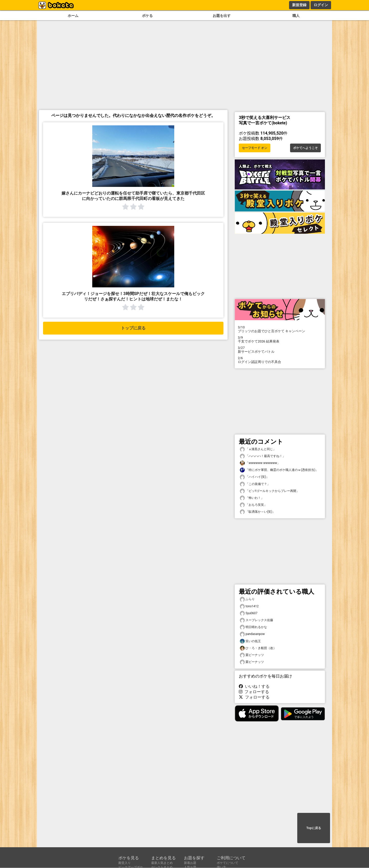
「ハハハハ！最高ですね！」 (263, 456)
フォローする (254, 692)
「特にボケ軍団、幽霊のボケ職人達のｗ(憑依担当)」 (279, 470)
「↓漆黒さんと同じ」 (258, 449)
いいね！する (254, 686)
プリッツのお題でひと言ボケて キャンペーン (280, 329)
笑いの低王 (250, 641)
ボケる (147, 16)
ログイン (321, 5)
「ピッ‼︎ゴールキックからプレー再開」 (270, 491)
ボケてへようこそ (305, 148)
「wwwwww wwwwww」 (260, 463)
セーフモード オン (255, 148)
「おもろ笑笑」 (253, 505)
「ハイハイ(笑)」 (254, 477)
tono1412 (249, 606)
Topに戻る (314, 828)
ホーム (73, 16)
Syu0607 (249, 613)
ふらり (247, 599)
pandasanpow (252, 634)
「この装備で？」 (255, 484)
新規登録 (299, 5)
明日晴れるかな (253, 627)
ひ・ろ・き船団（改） (258, 648)
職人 (296, 16)
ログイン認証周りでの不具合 (280, 360)
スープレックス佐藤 (257, 620)
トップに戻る (133, 328)
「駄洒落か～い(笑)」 (258, 512)
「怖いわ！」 (252, 498)
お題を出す (222, 16)
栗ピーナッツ (252, 655)
